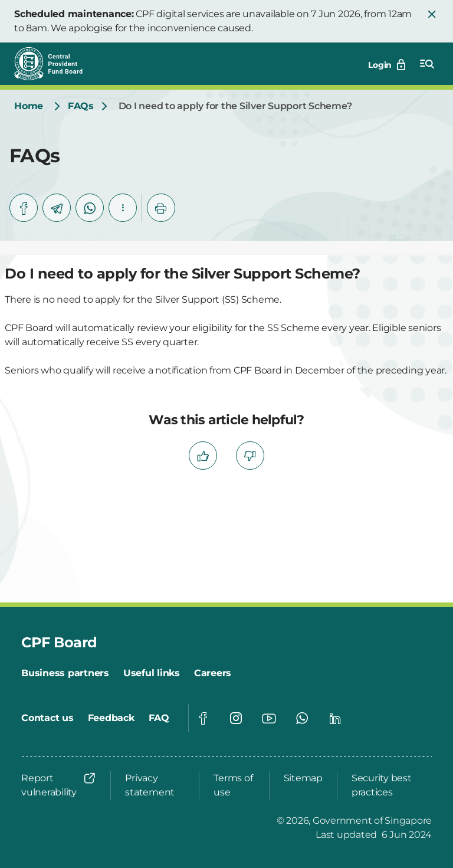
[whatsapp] (90, 208)
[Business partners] (65, 673)
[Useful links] (152, 673)
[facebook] (24, 208)
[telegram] (57, 208)
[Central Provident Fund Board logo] (55, 64)
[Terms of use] (234, 785)
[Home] (29, 106)
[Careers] (213, 673)
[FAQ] (159, 718)
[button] (432, 14)
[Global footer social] (203, 718)
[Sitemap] (303, 778)
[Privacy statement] (155, 785)
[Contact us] (47, 718)
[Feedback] (111, 718)
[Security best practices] (388, 785)
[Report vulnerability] (59, 785)
